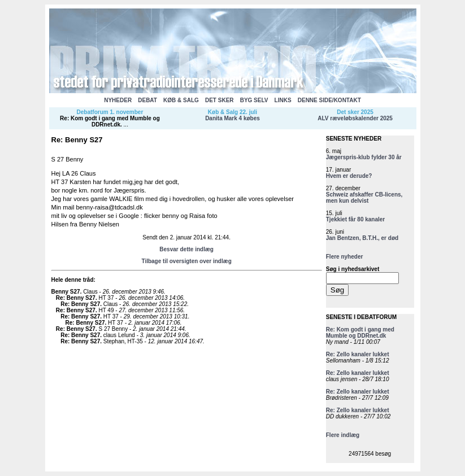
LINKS (283, 100)
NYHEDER (118, 100)
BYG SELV (254, 100)
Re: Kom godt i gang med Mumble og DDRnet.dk (110, 121)
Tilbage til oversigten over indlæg (186, 261)
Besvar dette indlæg (186, 249)
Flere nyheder (345, 257)
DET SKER (220, 100)
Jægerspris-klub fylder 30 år (364, 157)
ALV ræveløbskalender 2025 (355, 118)
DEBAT (147, 100)
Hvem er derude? (349, 176)
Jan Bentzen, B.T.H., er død (362, 238)
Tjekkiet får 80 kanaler (356, 219)
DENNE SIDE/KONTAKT (329, 100)
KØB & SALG (181, 100)
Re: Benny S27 (76, 298)
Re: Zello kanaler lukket (358, 354)
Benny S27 (66, 292)
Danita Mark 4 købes (232, 118)
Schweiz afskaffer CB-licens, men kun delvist (364, 198)
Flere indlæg (343, 435)
